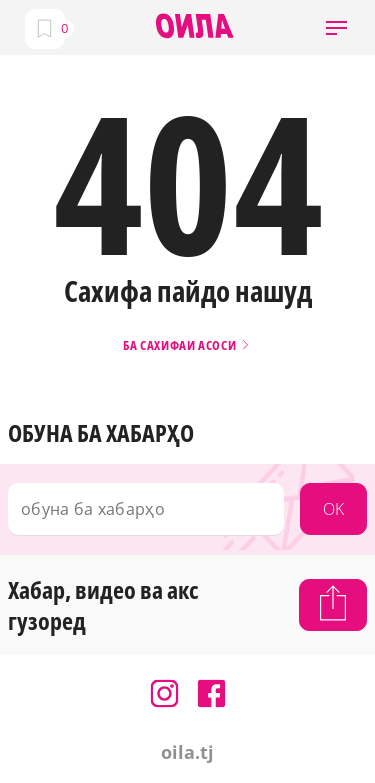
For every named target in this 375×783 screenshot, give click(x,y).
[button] (336, 27)
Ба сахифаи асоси (187, 345)
